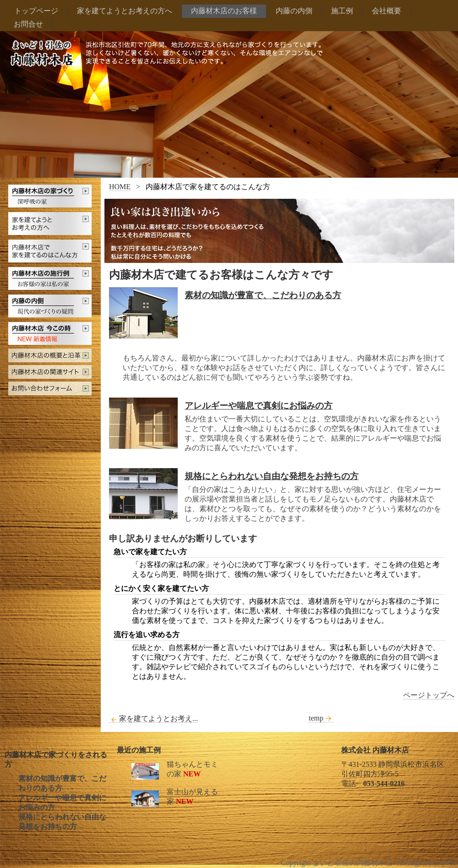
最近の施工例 (139, 750)
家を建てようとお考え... (153, 719)
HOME (120, 187)
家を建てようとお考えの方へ (125, 11)
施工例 (342, 11)
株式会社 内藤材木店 (375, 750)
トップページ (36, 11)
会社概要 (387, 11)
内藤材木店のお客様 (224, 11)
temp (321, 718)
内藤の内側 (294, 11)
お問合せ (28, 24)
